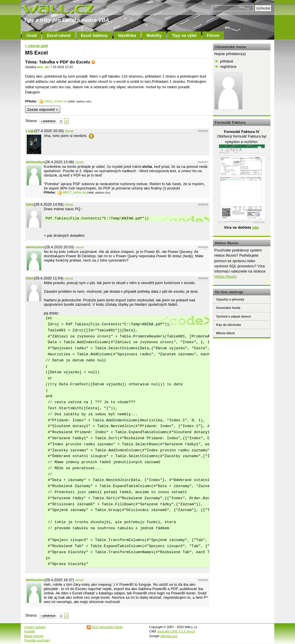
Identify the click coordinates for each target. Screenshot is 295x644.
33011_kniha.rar (53, 101)
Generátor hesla (228, 308)
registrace (228, 66)
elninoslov (35, 162)
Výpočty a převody (230, 299)
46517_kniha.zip (72, 192)
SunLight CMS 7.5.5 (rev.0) (176, 631)
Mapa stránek (34, 636)
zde (255, 227)
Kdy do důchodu (229, 325)
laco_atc (43, 67)
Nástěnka (127, 35)
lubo (30, 204)
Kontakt (30, 631)
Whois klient (225, 333)
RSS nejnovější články (105, 627)
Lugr (30, 131)
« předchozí (48, 121)
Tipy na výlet (184, 35)
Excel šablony (94, 35)
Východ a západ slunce (233, 316)
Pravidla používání (37, 640)
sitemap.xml (169, 636)
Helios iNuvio (225, 276)
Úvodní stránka (35, 627)
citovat (69, 131)
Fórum (213, 35)
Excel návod (59, 35)
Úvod (32, 35)
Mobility (154, 35)
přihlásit (227, 61)
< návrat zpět (37, 46)
